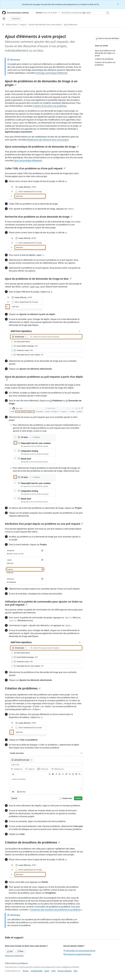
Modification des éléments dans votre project (48, 140)
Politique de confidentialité (14, 956)
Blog (76, 971)
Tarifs (53, 971)
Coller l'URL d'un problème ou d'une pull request (35, 168)
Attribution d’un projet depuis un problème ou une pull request (44, 524)
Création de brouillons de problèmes (50, 106)
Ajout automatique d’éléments (28, 160)
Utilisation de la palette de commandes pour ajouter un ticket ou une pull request (44, 603)
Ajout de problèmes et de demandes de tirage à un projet (41, 83)
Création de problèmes (23, 688)
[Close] (118, 4)
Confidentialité (36, 971)
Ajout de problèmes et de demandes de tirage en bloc (38, 279)
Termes (26, 971)
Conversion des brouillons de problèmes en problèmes (55, 910)
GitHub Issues (12, 25)
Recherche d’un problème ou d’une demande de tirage (39, 217)
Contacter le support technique (77, 954)
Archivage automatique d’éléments (51, 73)
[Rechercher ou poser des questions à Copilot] (85, 13)
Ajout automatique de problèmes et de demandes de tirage (42, 147)
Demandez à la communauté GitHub (79, 951)
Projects (23, 25)
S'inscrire (16, 19)
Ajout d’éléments (71, 25)
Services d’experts (65, 971)
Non (20, 951)
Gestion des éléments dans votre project (45, 25)
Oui (10, 951)
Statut (47, 971)
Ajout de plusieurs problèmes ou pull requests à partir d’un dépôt (44, 378)
